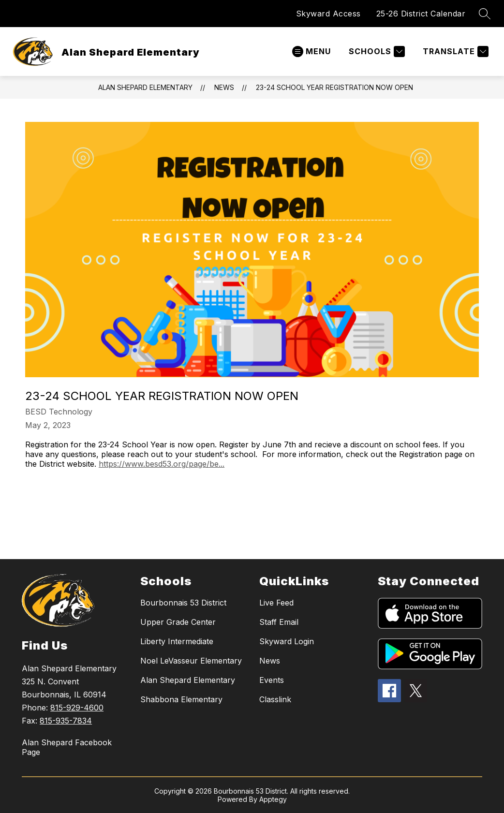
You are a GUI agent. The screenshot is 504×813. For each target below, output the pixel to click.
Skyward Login (287, 641)
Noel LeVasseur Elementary (191, 661)
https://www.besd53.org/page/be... (162, 464)
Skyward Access (328, 14)
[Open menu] (311, 52)
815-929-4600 (77, 708)
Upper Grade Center (178, 622)
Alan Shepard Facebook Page (67, 747)
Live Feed (276, 603)
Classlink (275, 699)
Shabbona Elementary (181, 699)
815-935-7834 (66, 721)
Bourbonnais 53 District (183, 603)
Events (272, 680)
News (224, 87)
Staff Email (279, 622)
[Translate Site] (454, 52)
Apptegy (273, 799)
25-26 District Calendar (421, 14)
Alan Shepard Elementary (145, 87)
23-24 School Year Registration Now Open (334, 87)
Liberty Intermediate (177, 641)
